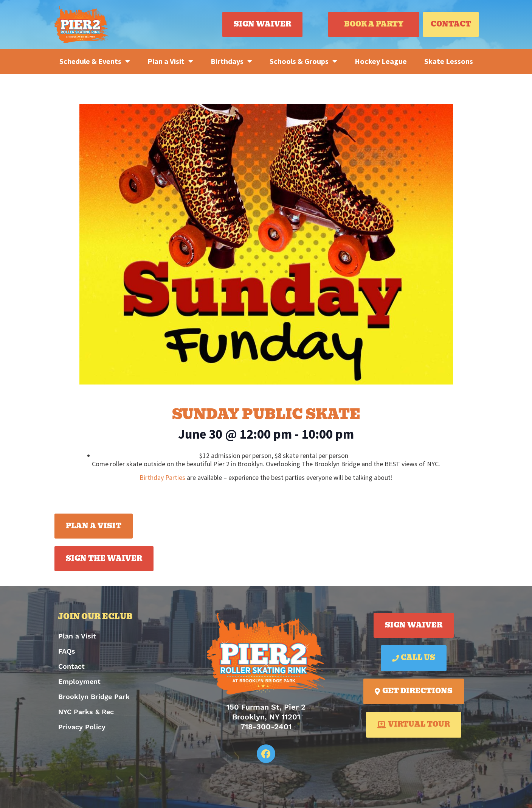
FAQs (67, 651)
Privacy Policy (82, 727)
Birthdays (231, 61)
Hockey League (381, 61)
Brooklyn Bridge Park (94, 697)
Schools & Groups (303, 61)
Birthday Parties (162, 477)
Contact (71, 666)
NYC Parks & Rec (86, 712)
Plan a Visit (170, 61)
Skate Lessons (449, 61)
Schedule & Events (95, 61)
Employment (79, 681)
